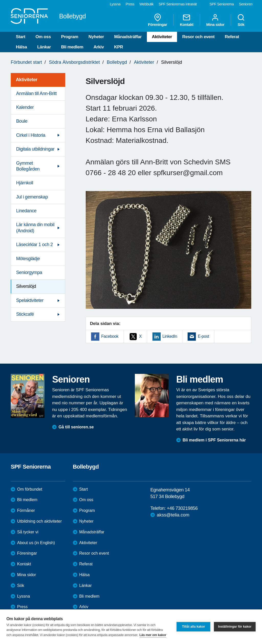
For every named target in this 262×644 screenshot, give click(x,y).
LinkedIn (170, 336)
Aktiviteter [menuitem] (27, 80)
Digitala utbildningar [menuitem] (35, 149)
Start (21, 37)
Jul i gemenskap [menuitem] (32, 197)
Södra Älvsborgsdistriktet (74, 62)
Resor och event (198, 37)
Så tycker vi (28, 532)
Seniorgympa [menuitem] (29, 272)
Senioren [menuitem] (246, 4)
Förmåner (26, 510)
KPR (119, 47)
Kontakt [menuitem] (187, 20)
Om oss (43, 37)
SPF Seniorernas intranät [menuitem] (178, 4)
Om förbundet (30, 489)
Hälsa (21, 47)
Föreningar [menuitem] (158, 20)
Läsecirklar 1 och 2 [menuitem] (34, 245)
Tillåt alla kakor (193, 627)
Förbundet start (26, 62)
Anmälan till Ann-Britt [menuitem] (36, 93)
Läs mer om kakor (153, 635)
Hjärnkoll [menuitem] (25, 183)
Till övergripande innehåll (0, 0)
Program (70, 37)
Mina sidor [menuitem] (215, 20)
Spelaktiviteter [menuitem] (30, 300)
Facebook (110, 336)
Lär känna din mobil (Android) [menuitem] (35, 228)
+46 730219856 (182, 508)
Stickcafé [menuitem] (25, 314)
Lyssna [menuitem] (115, 4)
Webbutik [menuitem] (146, 4)
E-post (203, 336)
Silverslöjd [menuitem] (26, 286)
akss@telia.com (173, 515)
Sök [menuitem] (241, 20)
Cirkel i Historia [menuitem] (31, 135)
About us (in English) (36, 543)
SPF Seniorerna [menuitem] (222, 4)
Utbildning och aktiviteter (39, 521)
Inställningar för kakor (235, 627)
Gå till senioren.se (76, 427)
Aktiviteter (162, 37)
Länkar (44, 47)
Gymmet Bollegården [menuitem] (28, 166)
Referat (232, 37)
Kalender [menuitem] (25, 107)
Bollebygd (117, 62)
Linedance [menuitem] (26, 211)
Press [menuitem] (130, 4)
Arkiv (99, 47)
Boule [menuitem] (22, 121)
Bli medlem (72, 47)
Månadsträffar (128, 37)
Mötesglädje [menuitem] (28, 259)
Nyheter (96, 37)
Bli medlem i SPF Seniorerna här (214, 440)
